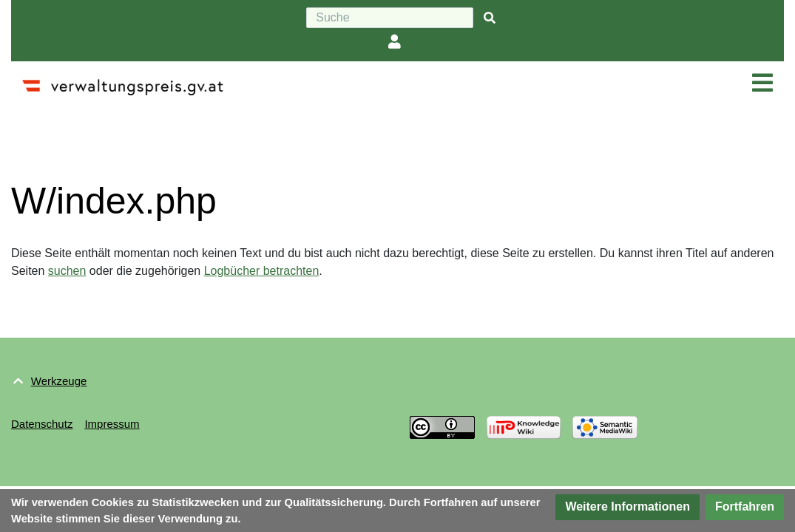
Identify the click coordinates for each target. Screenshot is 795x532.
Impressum (112, 424)
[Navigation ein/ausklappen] (762, 83)
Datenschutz (42, 424)
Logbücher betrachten (262, 271)
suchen (67, 271)
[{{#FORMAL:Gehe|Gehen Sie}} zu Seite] (490, 18)
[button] (627, 507)
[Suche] (390, 18)
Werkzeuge (59, 381)
